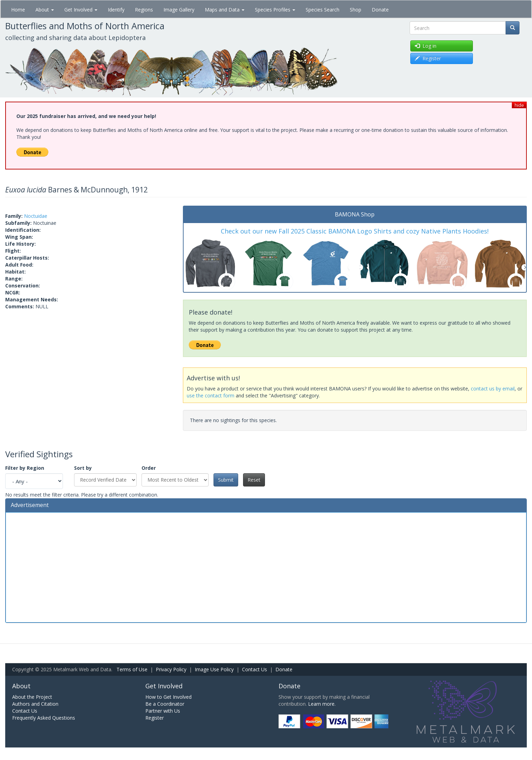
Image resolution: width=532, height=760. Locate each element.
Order (149, 468)
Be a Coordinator (165, 704)
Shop (356, 10)
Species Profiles (275, 10)
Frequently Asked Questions (44, 718)
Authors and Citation (35, 704)
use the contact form (211, 395)
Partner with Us (163, 711)
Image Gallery (179, 10)
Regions (144, 10)
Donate (380, 10)
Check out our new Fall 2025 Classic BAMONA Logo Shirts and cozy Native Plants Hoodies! (355, 231)
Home (18, 10)
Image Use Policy (214, 669)
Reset (254, 480)
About (45, 10)
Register (155, 718)
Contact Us (255, 669)
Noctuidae (36, 216)
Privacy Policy (171, 669)
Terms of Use (132, 669)
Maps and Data (225, 10)
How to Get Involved (168, 697)
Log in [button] (426, 46)
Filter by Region (25, 468)
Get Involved (81, 10)
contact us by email (493, 389)
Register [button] (428, 58)
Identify (116, 10)
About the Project (32, 697)
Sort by (83, 468)
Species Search (323, 10)
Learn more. (322, 704)
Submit (226, 480)
